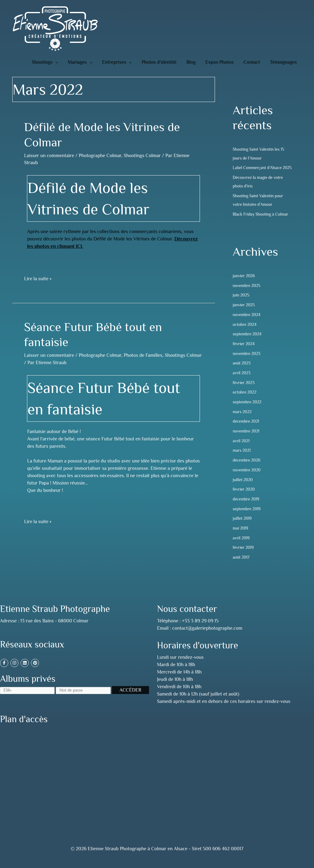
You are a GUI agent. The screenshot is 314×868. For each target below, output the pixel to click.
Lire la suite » (38, 278)
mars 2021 (242, 458)
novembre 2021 (247, 438)
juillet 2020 (243, 486)
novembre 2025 (247, 293)
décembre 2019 (246, 506)
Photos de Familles (143, 355)
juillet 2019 (243, 525)
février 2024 (244, 351)
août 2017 (241, 564)
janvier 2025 (244, 313)
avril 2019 (241, 544)
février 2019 (244, 554)
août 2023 (242, 371)
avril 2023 (242, 380)
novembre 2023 (247, 361)
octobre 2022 (245, 400)
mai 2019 (241, 535)
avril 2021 (241, 448)
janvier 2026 (244, 284)
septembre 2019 (247, 515)
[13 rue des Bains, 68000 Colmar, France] (78, 777)
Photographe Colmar (100, 156)
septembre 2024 (248, 342)
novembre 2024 (247, 323)
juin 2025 (241, 303)
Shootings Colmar (142, 156)
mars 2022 (242, 419)
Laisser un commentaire (49, 156)
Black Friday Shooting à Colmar (261, 222)
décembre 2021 (246, 428)
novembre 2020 (247, 477)
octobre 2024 (245, 332)
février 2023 (244, 390)
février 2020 (244, 496)
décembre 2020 (247, 467)
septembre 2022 (248, 409)
